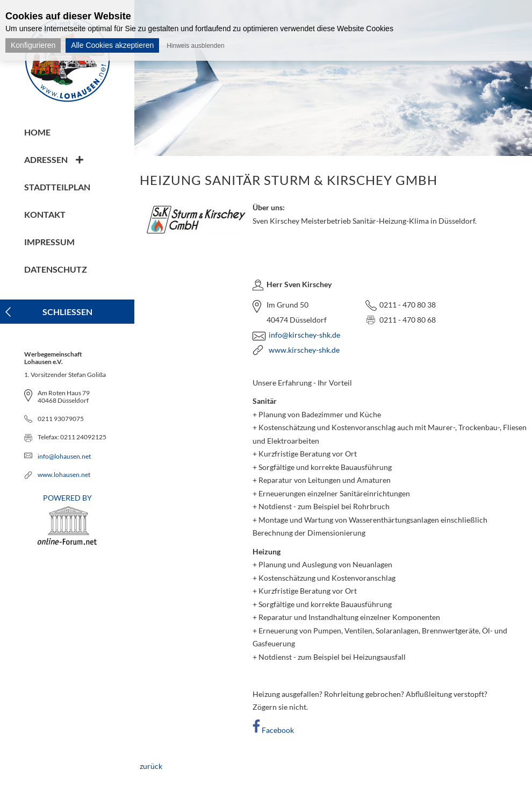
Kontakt (45, 214)
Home (37, 132)
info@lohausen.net (64, 456)
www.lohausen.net (64, 475)
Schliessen (67, 312)
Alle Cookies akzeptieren (112, 45)
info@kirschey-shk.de (304, 335)
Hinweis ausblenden (195, 46)
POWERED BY (67, 519)
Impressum (49, 242)
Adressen (46, 159)
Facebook (278, 730)
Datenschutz (56, 269)
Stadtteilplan (57, 187)
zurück (151, 766)
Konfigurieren (33, 45)
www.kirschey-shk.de (304, 350)
